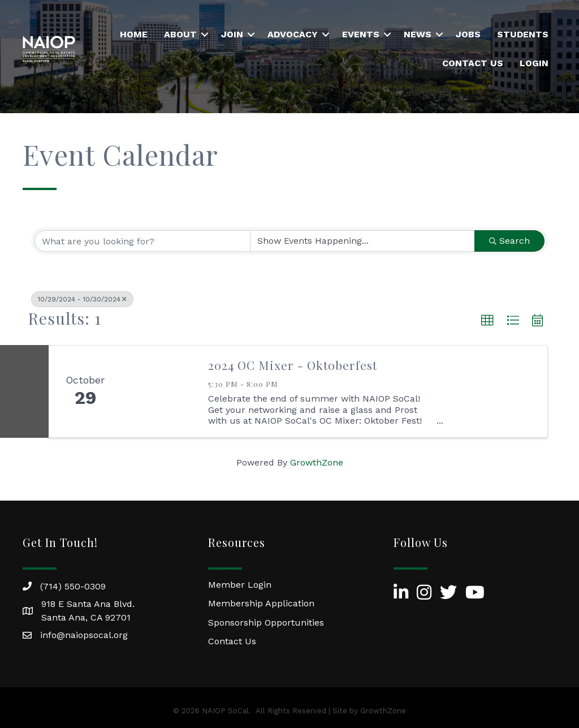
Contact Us (473, 63)
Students (523, 34)
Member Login (240, 585)
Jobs (468, 34)
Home (134, 34)
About (180, 34)
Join (232, 34)
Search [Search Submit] (509, 241)
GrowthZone (317, 462)
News (418, 34)
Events (361, 34)
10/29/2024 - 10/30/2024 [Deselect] (82, 299)
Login (534, 63)
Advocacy (293, 34)
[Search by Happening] (362, 241)
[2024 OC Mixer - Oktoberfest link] (159, 391)
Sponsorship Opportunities (266, 623)
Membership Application (261, 603)
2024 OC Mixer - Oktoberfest (293, 365)
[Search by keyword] (142, 241)
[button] (487, 321)
